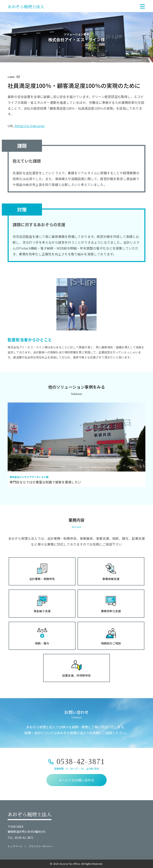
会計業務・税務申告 (42, 579)
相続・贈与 (42, 643)
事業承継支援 (111, 579)
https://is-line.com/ (30, 126)
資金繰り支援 (42, 611)
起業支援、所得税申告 (76, 675)
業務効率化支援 (111, 611)
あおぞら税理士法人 (26, 7)
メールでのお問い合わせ (76, 780)
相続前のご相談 (111, 643)
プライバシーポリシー (41, 846)
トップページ (15, 846)
